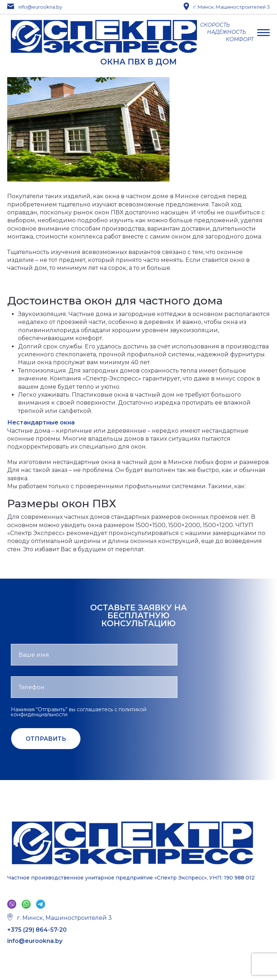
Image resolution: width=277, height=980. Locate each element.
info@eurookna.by (35, 7)
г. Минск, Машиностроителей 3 (227, 7)
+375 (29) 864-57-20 (37, 930)
